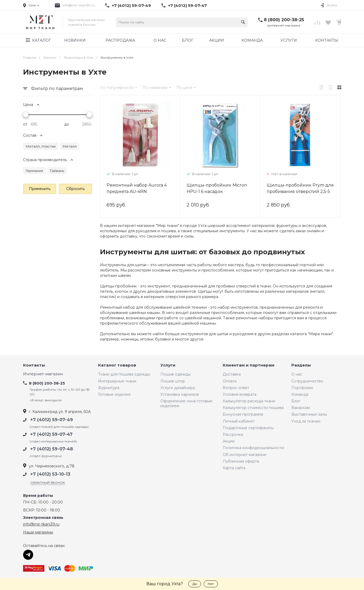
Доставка (232, 374)
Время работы (38, 496)
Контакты (34, 365)
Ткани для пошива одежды (124, 374)
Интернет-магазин (43, 374)
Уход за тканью (306, 421)
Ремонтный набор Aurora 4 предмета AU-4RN (137, 188)
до (67, 124)
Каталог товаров (117, 365)
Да (195, 584)
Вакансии (301, 408)
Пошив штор (173, 381)
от (25, 124)
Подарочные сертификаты (248, 428)
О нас (297, 374)
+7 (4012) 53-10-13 (50, 474)
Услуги (168, 365)
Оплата (230, 381)
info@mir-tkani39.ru (79, 5)
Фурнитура (109, 388)
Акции (229, 441)
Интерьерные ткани (117, 381)
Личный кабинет (239, 421)
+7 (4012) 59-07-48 (52, 449)
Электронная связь (43, 518)
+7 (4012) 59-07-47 (187, 6)
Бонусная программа (243, 414)
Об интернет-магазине (245, 455)
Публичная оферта (241, 461)
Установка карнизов (180, 394)
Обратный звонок (48, 483)
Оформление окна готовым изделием (186, 403)
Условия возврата (240, 394)
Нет (211, 584)
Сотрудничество (307, 381)
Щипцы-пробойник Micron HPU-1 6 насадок (217, 188)
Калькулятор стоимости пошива (253, 408)
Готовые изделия (114, 394)
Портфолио (302, 388)
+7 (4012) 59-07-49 (131, 6)
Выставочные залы (309, 414)
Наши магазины (38, 532)
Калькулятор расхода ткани (249, 401)
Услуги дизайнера (178, 388)
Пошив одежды (176, 374)
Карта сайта (234, 468)
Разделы (301, 365)
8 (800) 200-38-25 (284, 20)
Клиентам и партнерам (249, 365)
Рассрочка (233, 434)
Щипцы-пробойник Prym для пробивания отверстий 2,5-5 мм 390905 (300, 191)
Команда (300, 394)
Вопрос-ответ (236, 388)
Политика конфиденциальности (253, 448)
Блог (296, 401)
